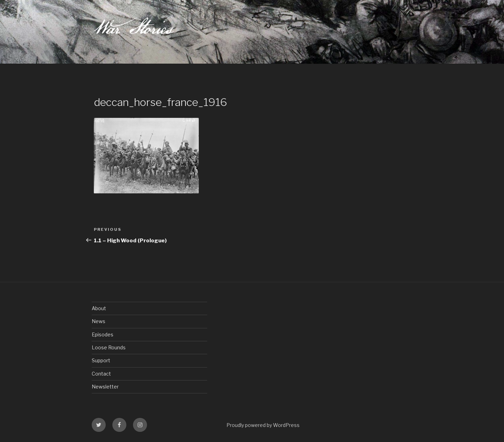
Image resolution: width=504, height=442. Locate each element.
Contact (101, 374)
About (99, 308)
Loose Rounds (109, 347)
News (99, 321)
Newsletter (105, 387)
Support (101, 360)
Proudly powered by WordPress (263, 425)
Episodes (103, 334)
